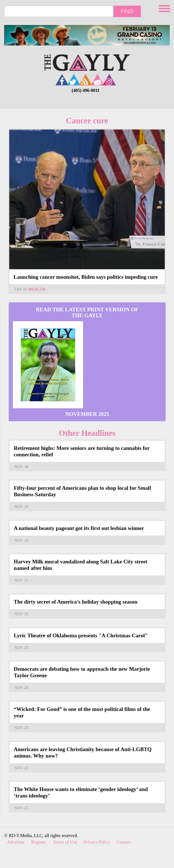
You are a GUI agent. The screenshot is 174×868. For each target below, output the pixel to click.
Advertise (16, 842)
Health (37, 289)
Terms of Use (65, 842)
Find (127, 11)
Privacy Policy (97, 842)
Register (39, 842)
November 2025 (87, 414)
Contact (124, 842)
